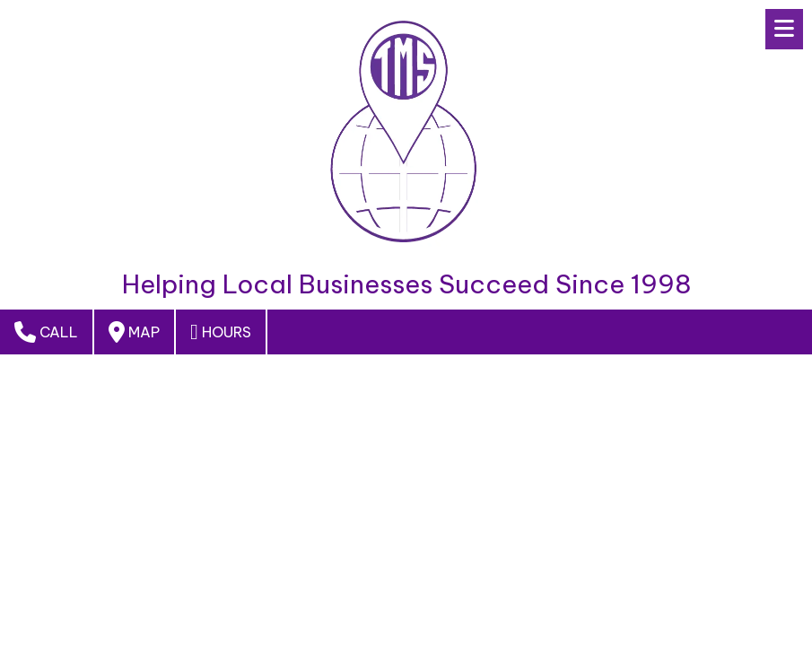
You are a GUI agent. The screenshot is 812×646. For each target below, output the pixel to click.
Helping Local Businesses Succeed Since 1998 (406, 284)
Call (46, 332)
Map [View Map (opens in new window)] (134, 332)
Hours (221, 332)
